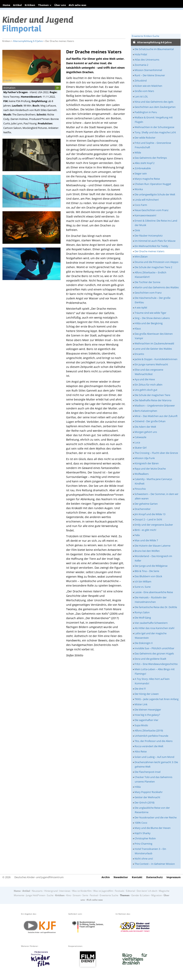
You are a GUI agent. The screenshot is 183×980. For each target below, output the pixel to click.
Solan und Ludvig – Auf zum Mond (154, 757)
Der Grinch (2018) (144, 802)
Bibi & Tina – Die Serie (147, 571)
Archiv (106, 877)
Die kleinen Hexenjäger (148, 710)
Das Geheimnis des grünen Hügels (154, 653)
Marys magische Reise (147, 179)
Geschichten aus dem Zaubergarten (155, 107)
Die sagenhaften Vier (146, 720)
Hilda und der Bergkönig (149, 323)
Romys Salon (142, 612)
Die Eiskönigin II (144, 643)
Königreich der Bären (147, 463)
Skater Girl (141, 448)
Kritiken (30, 5)
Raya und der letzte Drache (150, 469)
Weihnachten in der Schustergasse (154, 127)
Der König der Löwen (147, 694)
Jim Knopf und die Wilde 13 (150, 514)
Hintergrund (51, 891)
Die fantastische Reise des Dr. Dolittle (156, 607)
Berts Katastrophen (146, 411)
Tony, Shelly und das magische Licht (155, 132)
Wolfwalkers (142, 474)
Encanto (139, 354)
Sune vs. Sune (143, 587)
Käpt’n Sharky (143, 833)
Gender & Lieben (140, 895)
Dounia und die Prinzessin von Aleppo (156, 262)
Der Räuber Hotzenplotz (149, 236)
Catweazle (140, 437)
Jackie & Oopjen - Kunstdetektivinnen (156, 359)
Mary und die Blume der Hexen (153, 828)
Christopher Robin (145, 838)
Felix (137, 535)
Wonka (139, 189)
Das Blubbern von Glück (148, 576)
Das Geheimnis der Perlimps (151, 158)
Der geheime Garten (146, 504)
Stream (77, 895)
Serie (85, 895)
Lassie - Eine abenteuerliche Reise (154, 592)
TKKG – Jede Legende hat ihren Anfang (157, 699)
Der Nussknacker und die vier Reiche (156, 817)
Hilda (138, 787)
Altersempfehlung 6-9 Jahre (28, 41)
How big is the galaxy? (147, 715)
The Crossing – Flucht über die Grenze (156, 453)
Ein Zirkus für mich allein (148, 385)
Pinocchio (140, 489)
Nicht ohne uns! (144, 859)
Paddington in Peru (146, 112)
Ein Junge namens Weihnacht (151, 364)
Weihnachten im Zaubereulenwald (154, 343)
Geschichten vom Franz (148, 293)
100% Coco (141, 823)
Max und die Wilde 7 (146, 540)
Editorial (130, 891)
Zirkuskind (141, 81)
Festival (94, 895)
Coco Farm (141, 205)
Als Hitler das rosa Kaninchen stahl (154, 628)
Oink (137, 230)
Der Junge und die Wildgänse (151, 566)
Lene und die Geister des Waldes (153, 349)
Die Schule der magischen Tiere (152, 395)
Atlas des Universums (147, 60)
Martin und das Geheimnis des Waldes (157, 287)
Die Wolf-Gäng (143, 618)
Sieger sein (141, 173)
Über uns (60, 5)
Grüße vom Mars (144, 91)
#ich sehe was (77, 5)
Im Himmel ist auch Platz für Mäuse (155, 241)
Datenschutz (154, 877)
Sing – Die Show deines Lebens (152, 318)
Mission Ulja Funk (145, 458)
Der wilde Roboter (145, 138)
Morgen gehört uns (146, 432)
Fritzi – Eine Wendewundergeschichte (156, 664)
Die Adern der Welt (145, 427)
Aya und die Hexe (145, 379)
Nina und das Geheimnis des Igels (154, 102)
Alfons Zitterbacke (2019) (149, 730)
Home (7, 5)
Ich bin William (143, 581)
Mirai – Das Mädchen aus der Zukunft (156, 416)
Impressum (174, 877)
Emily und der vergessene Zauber (154, 525)
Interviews (65, 891)
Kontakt (137, 877)
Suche (50, 895)
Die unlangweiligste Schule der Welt (155, 194)
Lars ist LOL (141, 96)
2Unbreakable (143, 168)
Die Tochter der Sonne (147, 282)
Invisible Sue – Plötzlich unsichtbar (154, 648)
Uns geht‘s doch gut (146, 390)
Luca (137, 442)
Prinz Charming (143, 844)
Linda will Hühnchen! (147, 200)
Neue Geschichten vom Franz (151, 210)
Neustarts (37, 891)
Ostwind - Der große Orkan (150, 421)
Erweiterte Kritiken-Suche (146, 36)
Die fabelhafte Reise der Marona (153, 400)
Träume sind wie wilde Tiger (150, 313)
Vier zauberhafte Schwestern (151, 623)
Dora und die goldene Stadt (150, 659)
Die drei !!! (140, 689)
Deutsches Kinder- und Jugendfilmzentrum (39, 877)
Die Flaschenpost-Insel (148, 772)
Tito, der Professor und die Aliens (154, 741)
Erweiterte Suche (109, 895)
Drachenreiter (143, 509)
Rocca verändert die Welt (149, 746)
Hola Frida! (141, 54)
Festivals (120, 891)
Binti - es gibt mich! (145, 530)
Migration (157, 895)
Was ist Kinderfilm (82, 891)
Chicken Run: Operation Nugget (153, 184)
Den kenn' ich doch (147, 891)
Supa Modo (141, 725)
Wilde (138, 153)
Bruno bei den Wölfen (147, 551)
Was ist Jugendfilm (103, 891)
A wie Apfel (141, 308)
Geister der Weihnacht (147, 797)
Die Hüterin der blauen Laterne (152, 546)
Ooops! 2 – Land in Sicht (148, 519)
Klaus (138, 328)
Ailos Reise (141, 751)
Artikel (17, 5)
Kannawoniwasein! (145, 215)
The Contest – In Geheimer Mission (155, 864)
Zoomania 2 (141, 65)
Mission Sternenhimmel (148, 70)
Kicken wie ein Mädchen (148, 86)
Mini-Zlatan (141, 256)
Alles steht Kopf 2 (144, 163)
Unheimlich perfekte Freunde (151, 736)
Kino (69, 895)
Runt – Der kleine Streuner (150, 75)
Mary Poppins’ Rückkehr (149, 792)
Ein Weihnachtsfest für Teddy (151, 246)
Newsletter (121, 877)
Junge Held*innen (36, 895)
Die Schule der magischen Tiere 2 (153, 267)
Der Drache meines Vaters (149, 251)
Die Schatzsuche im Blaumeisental (154, 49)
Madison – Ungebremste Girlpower (155, 406)
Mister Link (141, 704)
